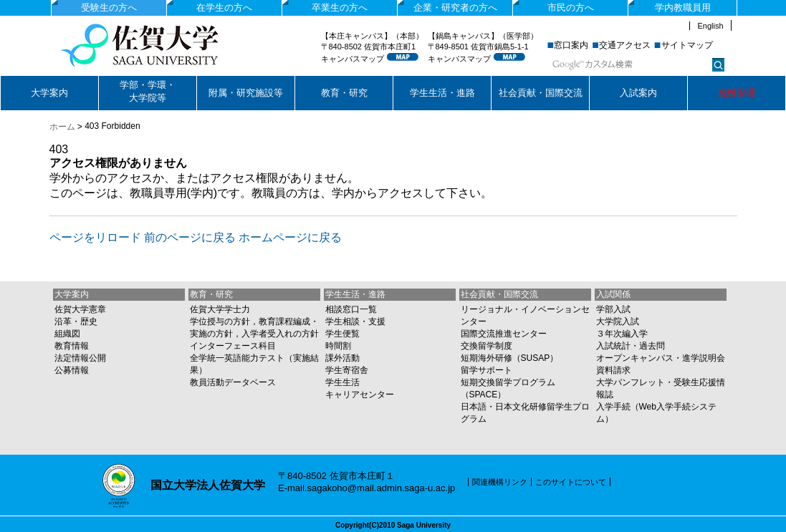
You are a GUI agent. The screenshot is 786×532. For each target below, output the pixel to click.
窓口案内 (571, 45)
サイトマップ (687, 45)
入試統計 (613, 346)
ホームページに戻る (290, 237)
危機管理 (737, 93)
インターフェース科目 (233, 346)
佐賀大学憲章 (80, 309)
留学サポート (487, 370)
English (710, 26)
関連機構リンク (500, 482)
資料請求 (613, 370)
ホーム (62, 127)
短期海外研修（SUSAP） (510, 358)
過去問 (652, 346)
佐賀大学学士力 (220, 309)
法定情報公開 (80, 358)
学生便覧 (342, 334)
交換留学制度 (487, 346)
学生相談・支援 (355, 321)
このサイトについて (571, 482)
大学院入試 (618, 321)
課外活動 (342, 358)
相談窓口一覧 (351, 309)
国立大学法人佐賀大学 (165, 45)
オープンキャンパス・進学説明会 (661, 358)
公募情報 (72, 370)
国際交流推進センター (504, 334)
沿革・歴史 (76, 321)
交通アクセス (625, 45)
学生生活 (342, 382)
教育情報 (72, 346)
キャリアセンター (360, 395)
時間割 (338, 346)
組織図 (67, 334)
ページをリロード (95, 237)
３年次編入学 (622, 334)
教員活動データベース (233, 382)
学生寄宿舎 (347, 370)
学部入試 (613, 309)
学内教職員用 (683, 8)
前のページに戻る (190, 237)
